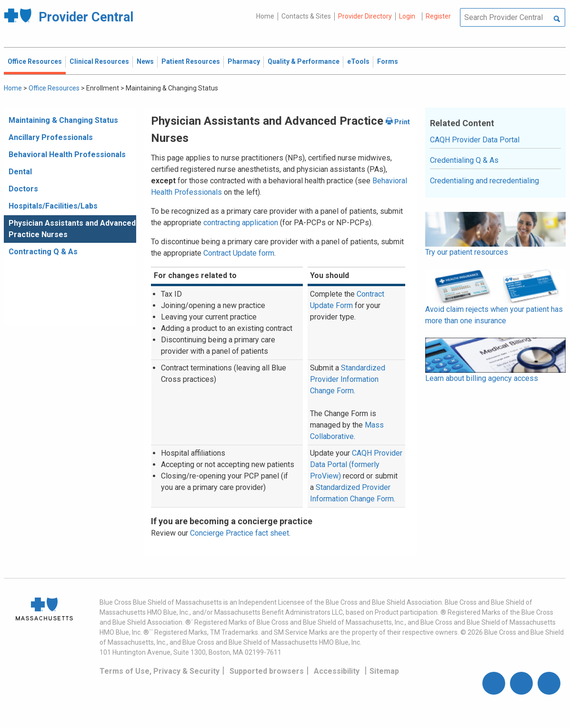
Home (265, 16)
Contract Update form (239, 253)
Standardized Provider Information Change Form (348, 379)
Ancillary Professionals (51, 137)
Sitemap (384, 671)
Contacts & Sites (306, 16)
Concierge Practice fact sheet (240, 533)
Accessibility (337, 671)
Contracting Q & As (43, 252)
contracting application (241, 223)
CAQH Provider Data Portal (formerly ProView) (356, 464)
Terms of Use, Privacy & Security (160, 671)
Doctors (23, 189)
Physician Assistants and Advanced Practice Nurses (72, 229)
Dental (20, 172)
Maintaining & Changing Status (63, 120)
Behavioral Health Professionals (67, 155)
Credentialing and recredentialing (484, 181)
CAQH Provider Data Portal (475, 140)
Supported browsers (267, 671)
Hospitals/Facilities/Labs (53, 206)
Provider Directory (365, 16)
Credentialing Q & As (464, 160)
